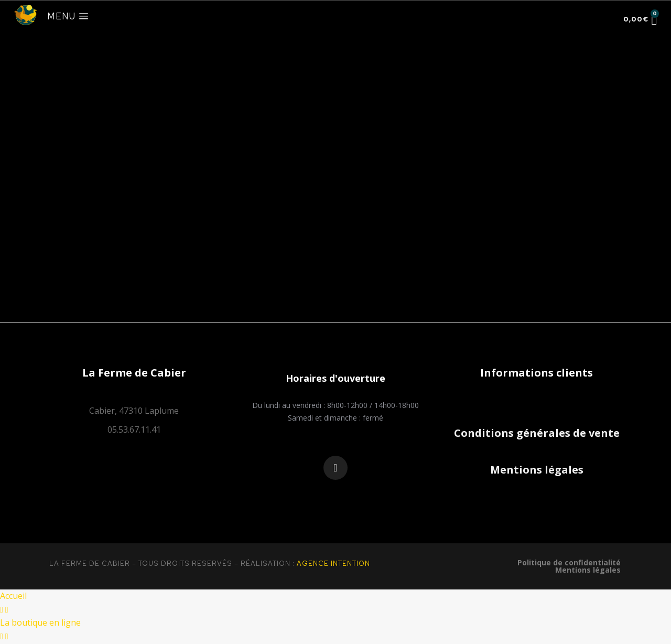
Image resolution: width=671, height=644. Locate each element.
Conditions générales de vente (537, 433)
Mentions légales (537, 470)
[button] (335, 378)
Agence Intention (333, 563)
